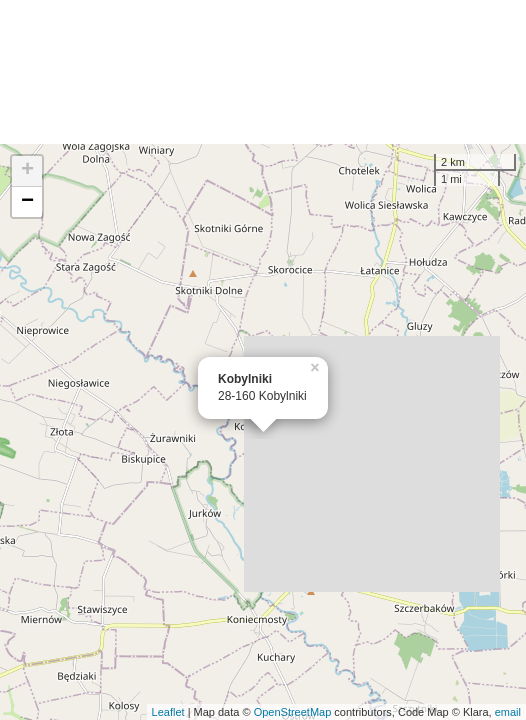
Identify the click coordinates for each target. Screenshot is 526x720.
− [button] (27, 202)
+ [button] (27, 171)
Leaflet (168, 712)
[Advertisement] (263, 72)
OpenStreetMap (293, 712)
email (508, 712)
